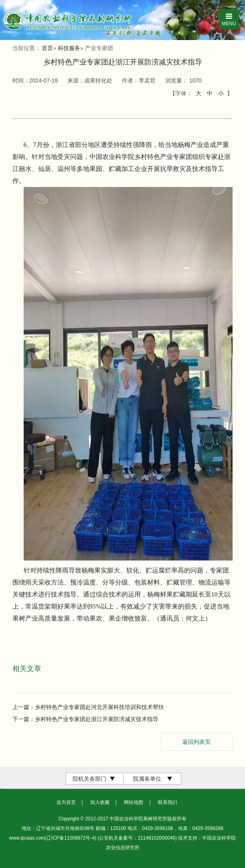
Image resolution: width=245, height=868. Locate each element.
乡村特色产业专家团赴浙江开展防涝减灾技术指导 (97, 719)
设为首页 (66, 802)
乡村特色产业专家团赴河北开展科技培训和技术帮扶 (99, 707)
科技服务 (69, 48)
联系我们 (168, 802)
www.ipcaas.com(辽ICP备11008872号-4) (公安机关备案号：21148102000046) (94, 838)
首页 (47, 48)
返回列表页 (196, 742)
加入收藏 (100, 802)
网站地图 (134, 802)
